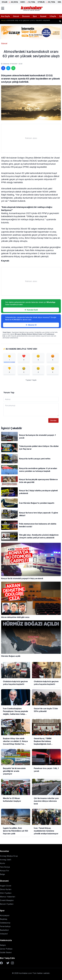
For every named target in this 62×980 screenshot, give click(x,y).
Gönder (53, 420)
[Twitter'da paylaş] (8, 68)
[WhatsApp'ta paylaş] (13, 68)
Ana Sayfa (5, 16)
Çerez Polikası (6, 949)
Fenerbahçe (5, 926)
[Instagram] (12, 963)
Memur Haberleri (8, 897)
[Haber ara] (60, 21)
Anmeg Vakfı (6, 860)
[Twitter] (8, 963)
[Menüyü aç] (3, 8)
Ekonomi (26, 16)
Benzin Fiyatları (7, 904)
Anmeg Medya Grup (9, 856)
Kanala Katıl (31, 310)
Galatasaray (5, 923)
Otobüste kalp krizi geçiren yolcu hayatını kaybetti (25, 21)
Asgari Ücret (6, 886)
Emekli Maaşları (7, 900)
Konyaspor (5, 915)
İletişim (3, 945)
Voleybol (4, 934)
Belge (2, 874)
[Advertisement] (31, 138)
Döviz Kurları (6, 889)
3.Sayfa (53, 16)
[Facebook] (1, 963)
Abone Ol (31, 325)
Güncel (16, 16)
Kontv (3, 863)
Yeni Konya (5, 867)
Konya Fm (4, 871)
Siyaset (43, 16)
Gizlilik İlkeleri (6, 952)
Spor (35, 16)
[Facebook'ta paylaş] (3, 68)
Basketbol (4, 930)
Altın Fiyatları (6, 893)
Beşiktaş (4, 919)
